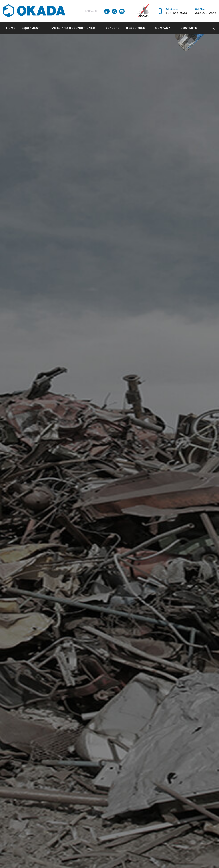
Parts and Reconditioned (73, 28)
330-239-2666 (206, 13)
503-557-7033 (176, 13)
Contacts (189, 28)
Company (163, 28)
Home (11, 28)
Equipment (31, 28)
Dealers (112, 28)
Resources (136, 28)
